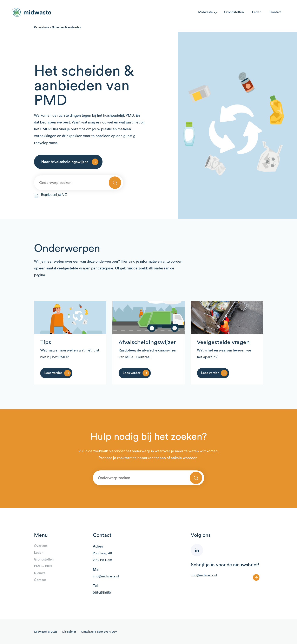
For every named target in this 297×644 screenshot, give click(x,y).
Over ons (41, 546)
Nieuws (40, 573)
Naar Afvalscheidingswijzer (65, 162)
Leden (257, 12)
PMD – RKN (43, 566)
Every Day (110, 632)
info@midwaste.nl (106, 576)
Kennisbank (42, 27)
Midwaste (206, 12)
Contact (276, 12)
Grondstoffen (234, 12)
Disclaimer (69, 632)
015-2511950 (102, 593)
